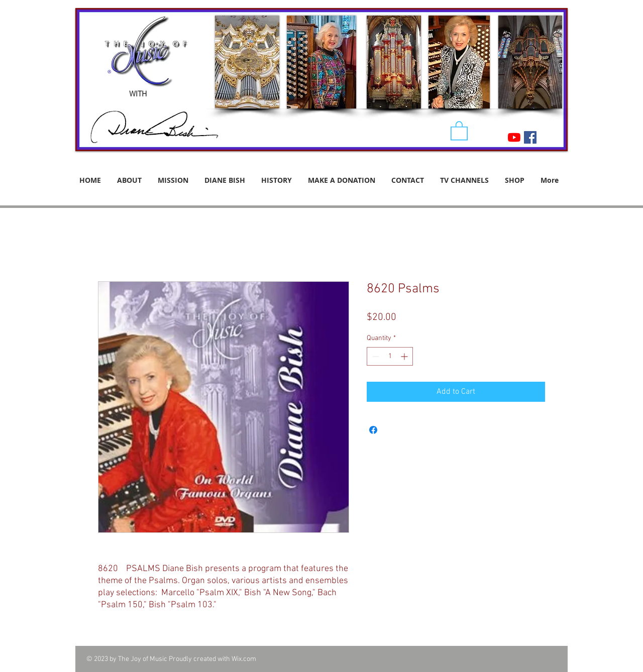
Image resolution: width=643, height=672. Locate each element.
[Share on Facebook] (373, 430)
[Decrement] (374, 356)
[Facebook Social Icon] (530, 137)
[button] (459, 130)
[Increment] (405, 356)
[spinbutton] (390, 356)
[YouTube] (514, 137)
